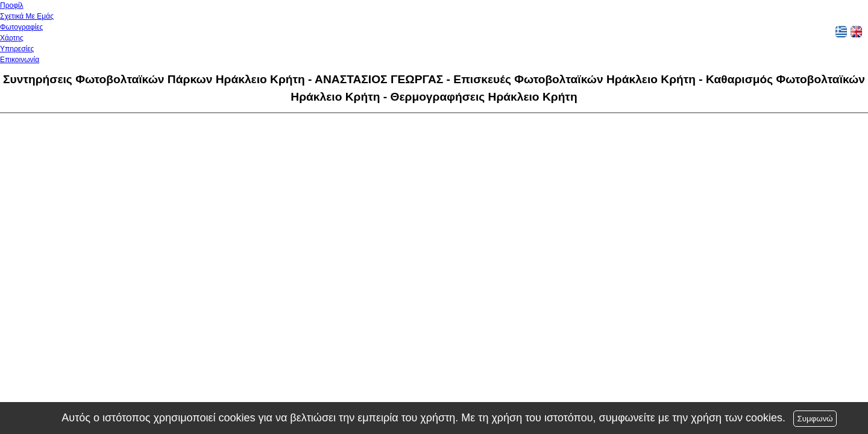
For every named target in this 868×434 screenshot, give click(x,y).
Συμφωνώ (815, 419)
